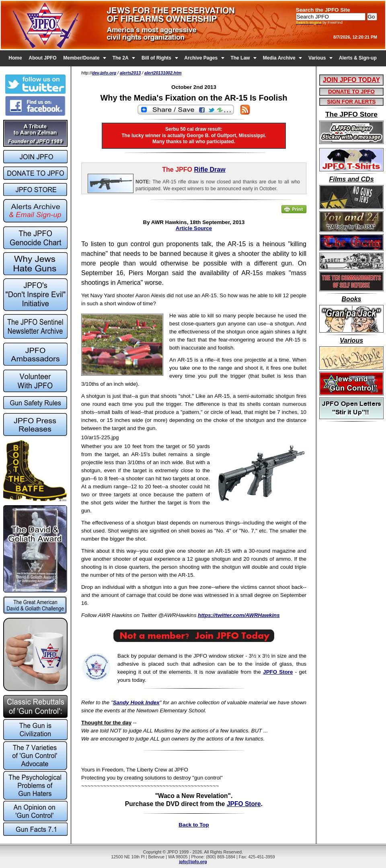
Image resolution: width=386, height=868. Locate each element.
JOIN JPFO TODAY (351, 80)
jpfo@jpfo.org (193, 862)
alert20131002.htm (163, 73)
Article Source (194, 228)
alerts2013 (130, 73)
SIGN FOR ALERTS (352, 102)
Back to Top (194, 825)
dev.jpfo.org (104, 73)
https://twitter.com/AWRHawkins (239, 615)
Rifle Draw (209, 170)
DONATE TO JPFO (351, 92)
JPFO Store (278, 672)
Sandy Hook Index (136, 702)
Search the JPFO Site (323, 10)
